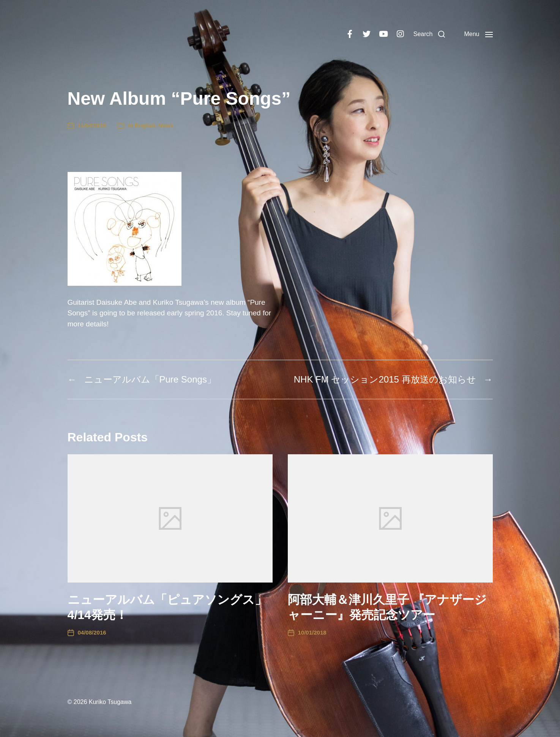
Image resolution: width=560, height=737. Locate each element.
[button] (429, 34)
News (166, 125)
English (145, 125)
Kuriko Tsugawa (110, 702)
